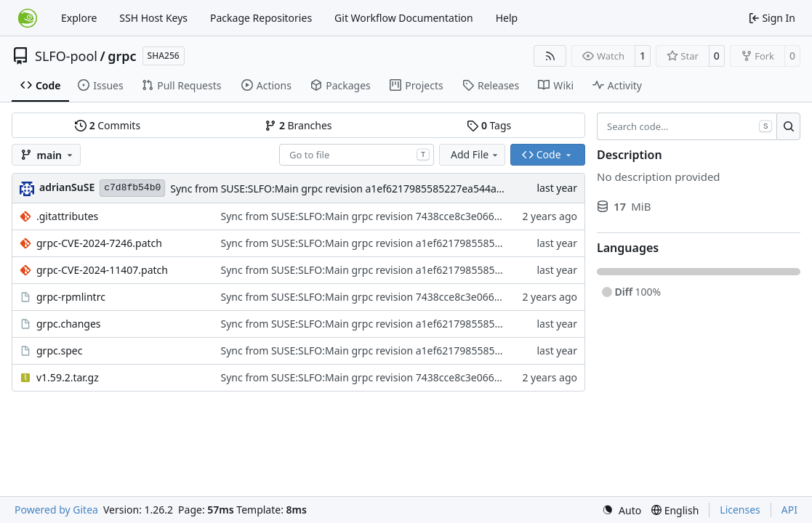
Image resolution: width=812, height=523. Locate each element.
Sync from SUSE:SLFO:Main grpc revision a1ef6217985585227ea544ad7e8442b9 (360, 188)
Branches (298, 125)
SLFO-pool (66, 56)
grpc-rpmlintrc (71, 297)
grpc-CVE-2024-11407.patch (102, 270)
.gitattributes (67, 216)
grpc (122, 56)
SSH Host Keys (153, 18)
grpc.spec (59, 350)
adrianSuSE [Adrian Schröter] (67, 187)
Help (507, 18)
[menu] (622, 510)
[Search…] (788, 126)
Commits (108, 125)
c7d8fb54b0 (132, 188)
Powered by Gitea (56, 510)
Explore (79, 18)
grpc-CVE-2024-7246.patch (99, 243)
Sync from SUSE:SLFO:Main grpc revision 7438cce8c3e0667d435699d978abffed (409, 216)
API (789, 510)
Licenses (740, 510)
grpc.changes (69, 324)
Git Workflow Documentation (404, 18)
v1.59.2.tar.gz (68, 377)
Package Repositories (261, 18)
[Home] (28, 18)
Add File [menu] (475, 154)
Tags (489, 125)
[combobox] (357, 155)
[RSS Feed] (550, 56)
